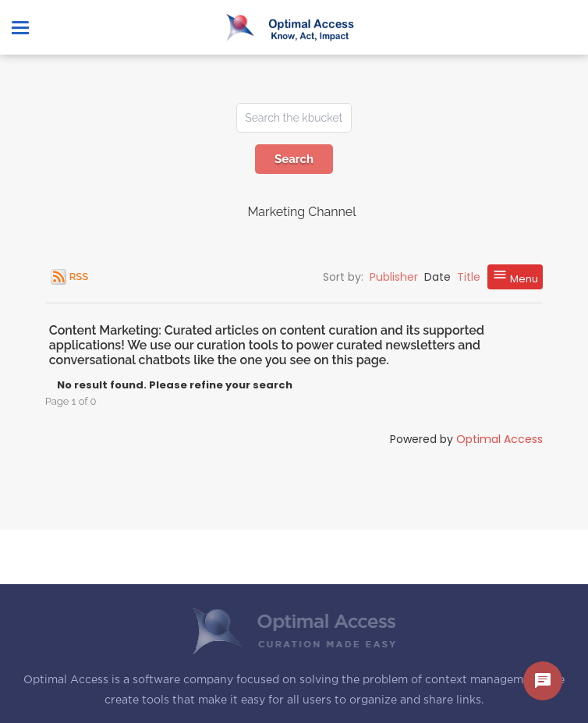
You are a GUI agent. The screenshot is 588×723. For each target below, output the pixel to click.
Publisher (394, 277)
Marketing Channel (301, 212)
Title (469, 277)
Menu (515, 276)
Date (437, 277)
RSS (79, 276)
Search (294, 159)
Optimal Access (499, 439)
